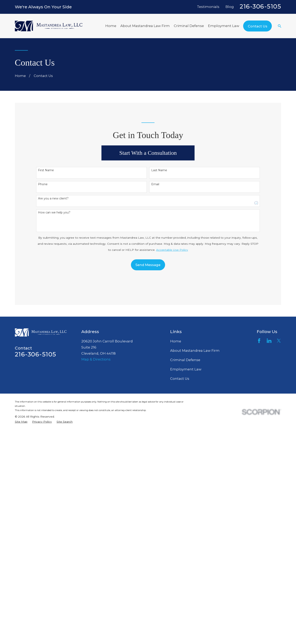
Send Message (148, 265)
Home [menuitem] (111, 26)
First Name (46, 170)
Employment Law (186, 369)
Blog (230, 7)
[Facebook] (259, 341)
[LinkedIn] (269, 341)
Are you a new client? (53, 199)
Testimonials (208, 7)
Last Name (159, 170)
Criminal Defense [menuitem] (189, 26)
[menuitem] (21, 422)
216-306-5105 (260, 6)
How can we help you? (54, 213)
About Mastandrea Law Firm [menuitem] (145, 26)
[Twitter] (279, 341)
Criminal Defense (185, 360)
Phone (43, 184)
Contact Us (180, 379)
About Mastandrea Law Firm (195, 351)
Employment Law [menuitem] (224, 26)
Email (155, 184)
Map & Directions (96, 359)
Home (176, 341)
